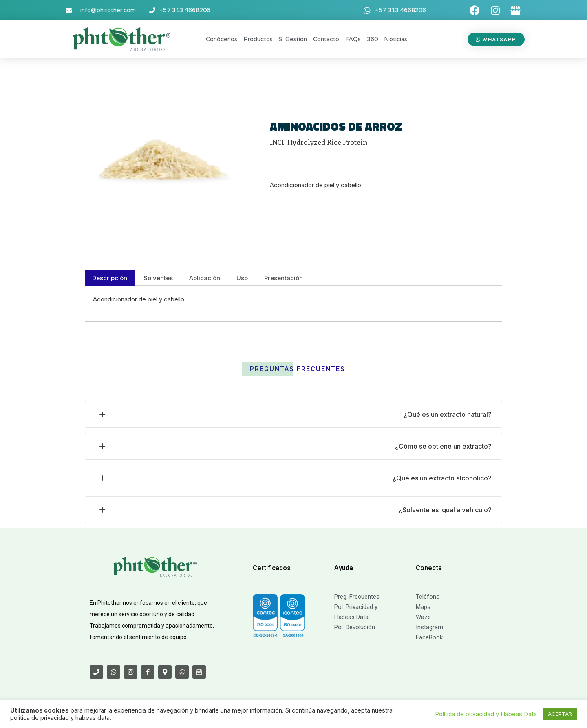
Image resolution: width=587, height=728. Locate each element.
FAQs (353, 39)
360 (372, 39)
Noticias (396, 39)
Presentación (284, 278)
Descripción (110, 278)
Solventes (158, 278)
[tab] (110, 278)
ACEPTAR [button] (560, 714)
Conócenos (222, 39)
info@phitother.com (108, 10)
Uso (242, 278)
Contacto (326, 39)
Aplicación (205, 278)
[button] (496, 39)
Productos (258, 39)
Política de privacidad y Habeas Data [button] (486, 714)
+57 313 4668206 (185, 10)
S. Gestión (293, 39)
